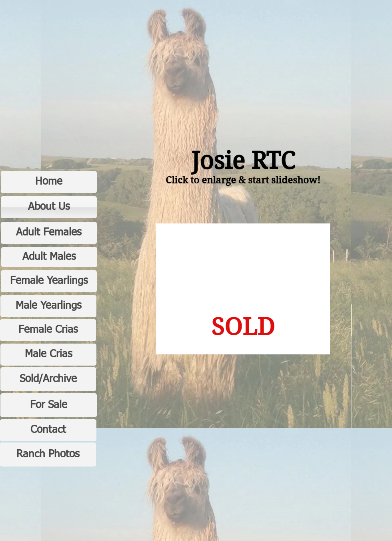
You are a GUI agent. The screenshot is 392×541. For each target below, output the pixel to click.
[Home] (49, 182)
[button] (243, 289)
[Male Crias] (48, 355)
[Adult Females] (49, 233)
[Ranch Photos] (48, 455)
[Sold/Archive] (48, 379)
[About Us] (49, 207)
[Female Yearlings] (49, 281)
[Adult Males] (49, 257)
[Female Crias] (48, 330)
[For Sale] (49, 405)
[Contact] (48, 430)
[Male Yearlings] (48, 306)
